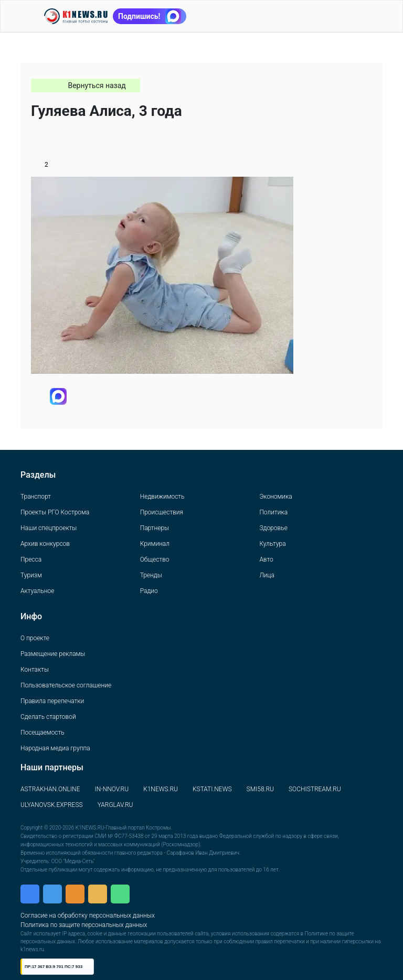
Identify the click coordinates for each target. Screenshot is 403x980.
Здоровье (273, 528)
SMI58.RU (260, 789)
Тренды (151, 575)
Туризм (31, 575)
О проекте (35, 638)
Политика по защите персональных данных (84, 925)
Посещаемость (43, 733)
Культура (272, 544)
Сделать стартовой (48, 717)
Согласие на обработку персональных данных (88, 916)
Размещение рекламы (53, 654)
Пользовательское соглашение (66, 685)
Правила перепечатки (52, 701)
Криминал (155, 544)
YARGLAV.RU (115, 805)
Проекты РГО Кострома (55, 512)
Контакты (35, 670)
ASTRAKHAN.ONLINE (50, 789)
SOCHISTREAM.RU (315, 789)
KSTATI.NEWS (212, 789)
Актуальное (37, 591)
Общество (155, 559)
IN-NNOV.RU (112, 789)
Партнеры (155, 528)
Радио (149, 591)
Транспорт (36, 497)
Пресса (31, 559)
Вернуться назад (97, 85)
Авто (266, 559)
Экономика (275, 497)
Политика (273, 512)
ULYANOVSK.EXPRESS (52, 805)
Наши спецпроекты (49, 528)
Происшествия (162, 512)
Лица (267, 575)
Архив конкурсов (45, 544)
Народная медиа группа (55, 748)
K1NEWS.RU (161, 789)
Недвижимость (162, 497)
